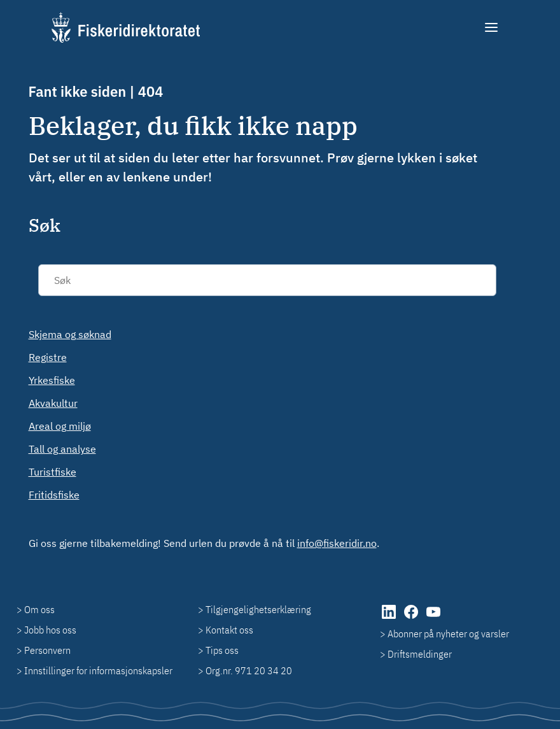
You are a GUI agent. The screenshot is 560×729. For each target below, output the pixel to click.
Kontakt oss (229, 630)
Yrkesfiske (52, 380)
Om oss (39, 609)
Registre (48, 357)
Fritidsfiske (54, 495)
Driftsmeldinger (420, 654)
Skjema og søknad (70, 334)
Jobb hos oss (50, 630)
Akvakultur (53, 403)
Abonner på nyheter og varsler (448, 633)
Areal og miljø (60, 426)
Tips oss (222, 650)
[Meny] (492, 27)
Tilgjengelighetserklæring (258, 609)
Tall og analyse (62, 449)
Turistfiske (52, 472)
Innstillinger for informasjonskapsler (98, 670)
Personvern (47, 650)
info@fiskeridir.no (337, 543)
